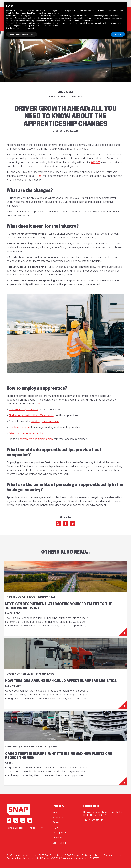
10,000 (38, 176)
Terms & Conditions (16, 828)
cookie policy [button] (53, 13)
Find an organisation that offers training (32, 415)
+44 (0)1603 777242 (93, 820)
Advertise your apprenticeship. (27, 433)
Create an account (20, 427)
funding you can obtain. (45, 421)
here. (38, 403)
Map (55, 812)
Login (55, 827)
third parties (51, 16)
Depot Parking (59, 843)
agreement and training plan (36, 439)
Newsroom (58, 817)
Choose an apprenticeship (24, 409)
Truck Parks (58, 838)
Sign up (56, 822)
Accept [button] (118, 34)
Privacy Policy (36, 828)
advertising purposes (103, 18)
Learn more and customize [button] (22, 34)
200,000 (96, 162)
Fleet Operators (60, 833)
